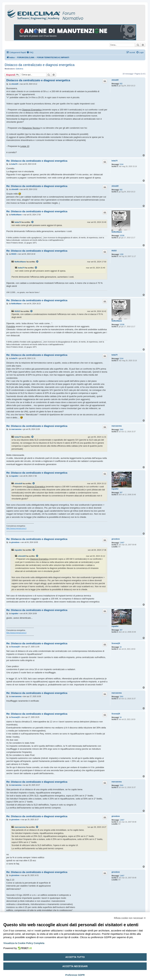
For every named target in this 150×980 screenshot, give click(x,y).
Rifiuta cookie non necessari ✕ (130, 918)
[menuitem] (30, 52)
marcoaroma (117, 426)
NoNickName (117, 232)
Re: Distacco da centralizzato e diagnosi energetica (37, 161)
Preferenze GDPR (75, 975)
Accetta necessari (75, 966)
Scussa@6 (116, 643)
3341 (121, 430)
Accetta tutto (75, 957)
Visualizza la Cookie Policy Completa (24, 943)
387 (121, 493)
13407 (122, 543)
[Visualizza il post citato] (33, 222)
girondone (116, 539)
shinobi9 (115, 80)
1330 (121, 254)
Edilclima (20, 69)
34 (121, 647)
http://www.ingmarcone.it (16, 528)
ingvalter (115, 489)
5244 (121, 164)
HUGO (114, 251)
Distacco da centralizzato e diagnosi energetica (40, 65)
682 (121, 84)
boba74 (115, 161)
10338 (122, 236)
